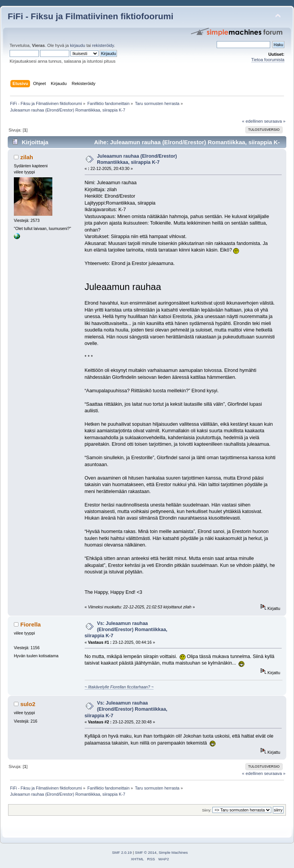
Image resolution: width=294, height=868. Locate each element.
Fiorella (31, 624)
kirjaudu (78, 45)
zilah (27, 157)
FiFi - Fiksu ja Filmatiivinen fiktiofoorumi (90, 16)
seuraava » (275, 121)
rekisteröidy (103, 45)
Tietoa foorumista (268, 60)
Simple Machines (173, 852)
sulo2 (28, 704)
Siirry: (207, 810)
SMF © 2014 (146, 852)
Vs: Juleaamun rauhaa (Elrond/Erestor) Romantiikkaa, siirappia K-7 (126, 630)
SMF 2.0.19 (122, 852)
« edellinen (252, 121)
